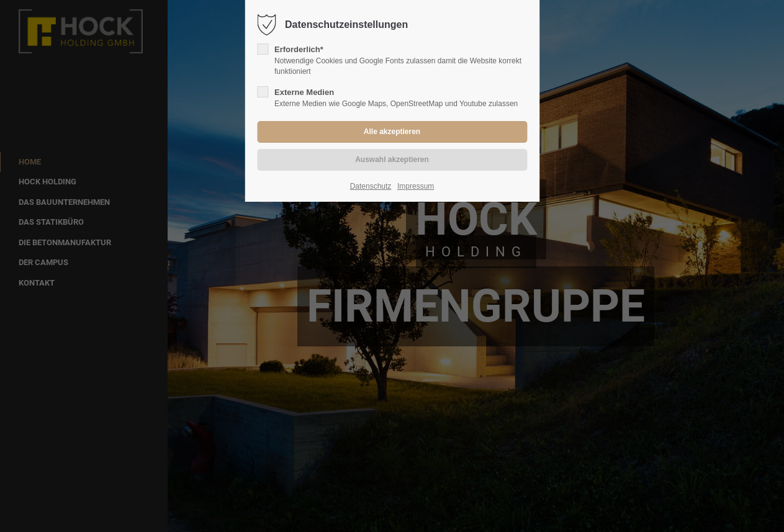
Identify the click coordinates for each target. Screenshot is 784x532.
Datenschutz (371, 186)
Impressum (416, 186)
